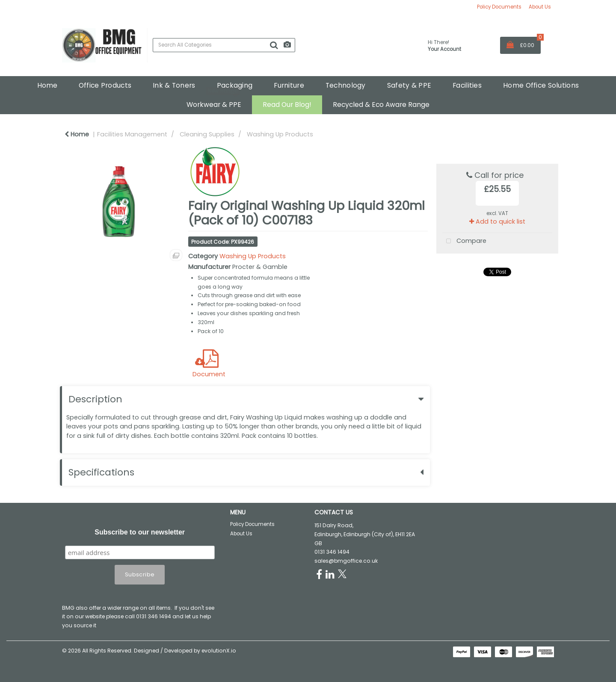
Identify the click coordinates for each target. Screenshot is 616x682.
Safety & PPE (409, 85)
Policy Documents (499, 7)
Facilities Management (132, 134)
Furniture (289, 85)
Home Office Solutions (541, 85)
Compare (464, 241)
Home (47, 85)
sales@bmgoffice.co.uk (346, 561)
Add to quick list (497, 221)
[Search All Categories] (224, 45)
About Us (540, 7)
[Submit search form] (274, 45)
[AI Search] (287, 45)
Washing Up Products (280, 134)
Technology (346, 85)
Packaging (235, 85)
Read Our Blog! (287, 105)
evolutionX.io (219, 651)
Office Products (105, 85)
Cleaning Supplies (207, 134)
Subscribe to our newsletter (140, 532)
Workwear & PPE (214, 105)
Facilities (467, 85)
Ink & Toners (174, 85)
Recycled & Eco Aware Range (381, 105)
